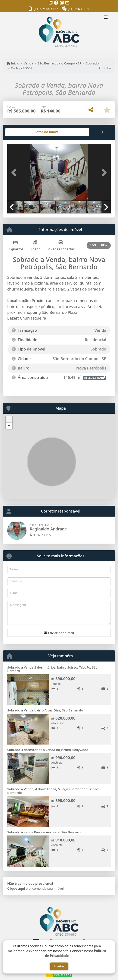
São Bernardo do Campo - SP (60, 63)
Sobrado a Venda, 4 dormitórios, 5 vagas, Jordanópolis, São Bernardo (53, 791)
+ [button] (9, 419)
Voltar (105, 68)
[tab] (21, 132)
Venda (29, 63)
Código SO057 (22, 68)
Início (13, 63)
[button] (15, 173)
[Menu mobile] (59, 32)
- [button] (9, 426)
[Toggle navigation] (106, 18)
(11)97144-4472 (41, 535)
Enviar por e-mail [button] (59, 633)
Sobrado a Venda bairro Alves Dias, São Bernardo (45, 710)
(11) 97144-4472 (46, 9)
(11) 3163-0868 (79, 9)
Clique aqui (16, 888)
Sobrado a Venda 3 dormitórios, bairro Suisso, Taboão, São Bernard (52, 669)
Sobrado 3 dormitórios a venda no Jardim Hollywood (48, 750)
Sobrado (92, 63)
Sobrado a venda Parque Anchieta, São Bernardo (45, 832)
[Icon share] (51, 3)
